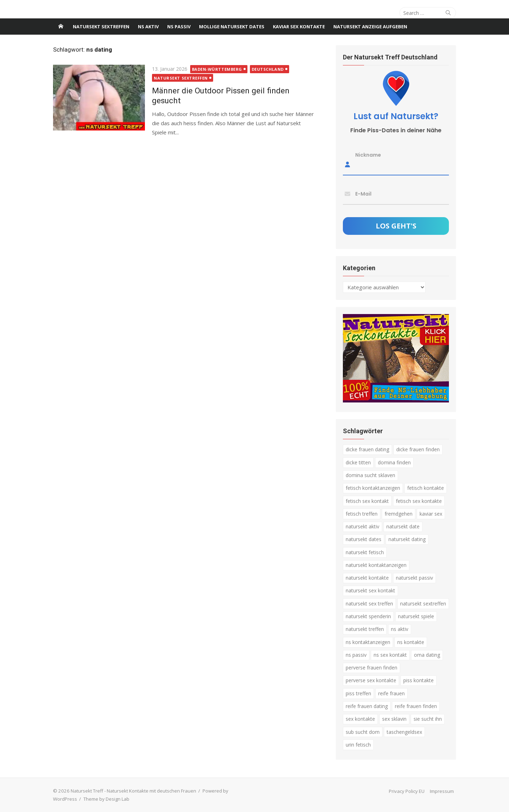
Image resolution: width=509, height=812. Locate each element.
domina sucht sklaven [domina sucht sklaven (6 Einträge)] (370, 475)
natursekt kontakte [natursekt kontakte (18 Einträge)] (367, 578)
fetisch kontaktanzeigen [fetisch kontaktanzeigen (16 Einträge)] (373, 488)
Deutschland (268, 69)
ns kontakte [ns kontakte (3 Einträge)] (411, 642)
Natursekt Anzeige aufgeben (370, 27)
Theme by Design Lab (106, 799)
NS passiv (179, 27)
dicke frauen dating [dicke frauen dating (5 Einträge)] (367, 449)
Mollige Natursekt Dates (232, 27)
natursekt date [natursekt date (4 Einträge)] (403, 526)
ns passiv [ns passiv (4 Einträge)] (356, 655)
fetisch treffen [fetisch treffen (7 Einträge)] (362, 514)
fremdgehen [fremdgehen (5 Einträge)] (399, 514)
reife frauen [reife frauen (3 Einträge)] (391, 693)
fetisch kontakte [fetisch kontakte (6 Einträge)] (426, 488)
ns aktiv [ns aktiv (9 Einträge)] (400, 629)
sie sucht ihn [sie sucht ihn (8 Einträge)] (428, 719)
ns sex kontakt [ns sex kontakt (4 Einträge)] (390, 655)
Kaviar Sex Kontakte (299, 27)
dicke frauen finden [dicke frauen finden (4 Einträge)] (418, 449)
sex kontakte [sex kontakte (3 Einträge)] (360, 719)
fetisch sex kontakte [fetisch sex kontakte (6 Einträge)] (419, 501)
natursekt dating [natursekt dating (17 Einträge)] (407, 539)
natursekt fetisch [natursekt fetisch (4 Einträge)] (365, 552)
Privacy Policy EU (407, 791)
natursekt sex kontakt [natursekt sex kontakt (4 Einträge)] (370, 590)
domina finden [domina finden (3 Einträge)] (394, 462)
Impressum (442, 791)
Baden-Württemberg (217, 69)
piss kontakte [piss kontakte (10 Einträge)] (419, 680)
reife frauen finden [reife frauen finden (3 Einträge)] (416, 706)
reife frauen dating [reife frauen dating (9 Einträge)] (367, 706)
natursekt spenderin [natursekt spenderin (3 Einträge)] (368, 616)
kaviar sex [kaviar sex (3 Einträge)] (431, 514)
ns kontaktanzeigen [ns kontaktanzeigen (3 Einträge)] (368, 642)
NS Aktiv (148, 27)
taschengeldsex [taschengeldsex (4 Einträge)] (404, 732)
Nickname (368, 155)
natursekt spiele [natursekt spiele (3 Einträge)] (416, 616)
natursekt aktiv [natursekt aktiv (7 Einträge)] (362, 526)
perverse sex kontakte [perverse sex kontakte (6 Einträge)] (371, 680)
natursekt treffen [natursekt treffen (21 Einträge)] (365, 629)
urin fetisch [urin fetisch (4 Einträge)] (358, 745)
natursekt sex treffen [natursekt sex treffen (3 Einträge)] (369, 604)
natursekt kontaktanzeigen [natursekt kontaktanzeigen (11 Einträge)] (376, 565)
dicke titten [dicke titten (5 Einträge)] (358, 462)
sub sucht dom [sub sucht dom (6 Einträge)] (363, 732)
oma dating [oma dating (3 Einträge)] (427, 655)
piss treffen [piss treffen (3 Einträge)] (358, 693)
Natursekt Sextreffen (101, 27)
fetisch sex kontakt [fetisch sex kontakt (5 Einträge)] (367, 501)
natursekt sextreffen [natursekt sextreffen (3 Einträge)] (423, 604)
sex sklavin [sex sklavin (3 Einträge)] (394, 719)
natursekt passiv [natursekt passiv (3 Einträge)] (414, 578)
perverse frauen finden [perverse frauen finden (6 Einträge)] (371, 668)
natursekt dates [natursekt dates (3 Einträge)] (364, 539)
